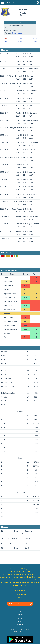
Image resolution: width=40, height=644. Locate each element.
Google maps (17, 33)
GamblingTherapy (20, 594)
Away (35, 38)
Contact (20, 625)
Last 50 (5, 41)
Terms (20, 618)
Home (20, 38)
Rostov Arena (17, 28)
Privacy (20, 615)
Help (20, 611)
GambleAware (20, 591)
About (20, 621)
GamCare (20, 598)
